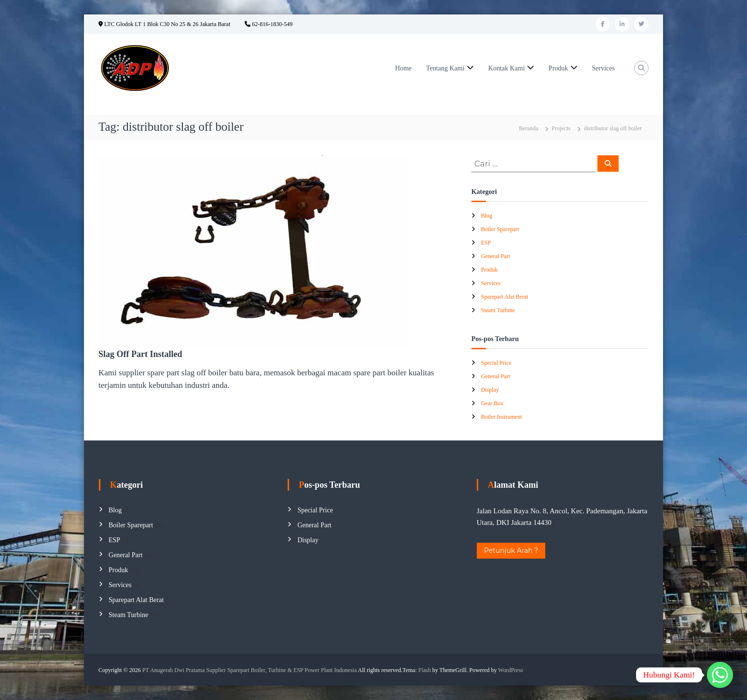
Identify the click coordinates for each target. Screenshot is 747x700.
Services (603, 68)
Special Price (496, 363)
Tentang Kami (445, 68)
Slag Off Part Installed (140, 354)
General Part (496, 256)
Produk (558, 68)
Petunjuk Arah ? (511, 550)
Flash (425, 670)
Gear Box (492, 403)
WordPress (511, 670)
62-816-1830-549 (269, 24)
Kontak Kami (507, 68)
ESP (486, 243)
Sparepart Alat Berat (505, 297)
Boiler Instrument (502, 417)
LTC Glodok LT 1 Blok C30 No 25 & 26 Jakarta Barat (164, 24)
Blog (487, 216)
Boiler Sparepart (500, 229)
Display (490, 390)
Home (403, 68)
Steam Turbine (498, 310)
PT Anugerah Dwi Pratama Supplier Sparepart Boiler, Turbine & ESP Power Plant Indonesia (249, 670)
